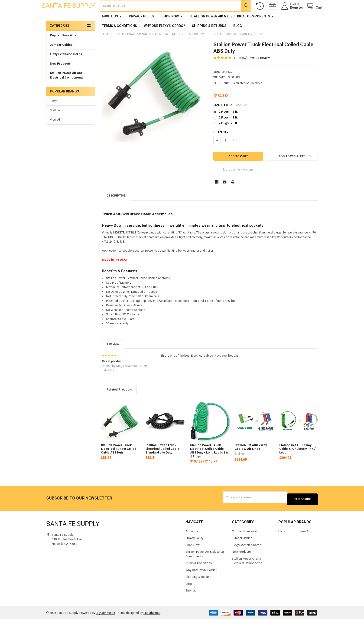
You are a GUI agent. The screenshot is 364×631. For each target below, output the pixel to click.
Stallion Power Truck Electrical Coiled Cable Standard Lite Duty (162, 463)
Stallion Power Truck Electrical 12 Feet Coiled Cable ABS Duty (119, 463)
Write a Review (260, 71)
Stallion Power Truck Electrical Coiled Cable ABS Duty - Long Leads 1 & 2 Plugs (209, 464)
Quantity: (221, 146)
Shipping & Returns (209, 39)
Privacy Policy (142, 30)
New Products (60, 77)
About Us (112, 30)
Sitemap (191, 602)
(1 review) (241, 71)
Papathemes (152, 624)
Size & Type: (230, 119)
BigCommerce (105, 624)
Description (116, 209)
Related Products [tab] (119, 403)
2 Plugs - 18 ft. (228, 131)
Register (292, 14)
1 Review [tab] (113, 358)
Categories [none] (60, 39)
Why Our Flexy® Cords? (164, 39)
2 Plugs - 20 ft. (228, 137)
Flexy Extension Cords (66, 68)
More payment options (238, 183)
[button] (292, 170)
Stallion (55, 124)
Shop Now (172, 30)
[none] (154, 107)
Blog (238, 39)
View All (55, 133)
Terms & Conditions (119, 39)
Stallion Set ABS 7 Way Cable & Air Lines (251, 461)
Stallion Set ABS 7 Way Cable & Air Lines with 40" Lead (298, 463)
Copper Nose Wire (63, 49)
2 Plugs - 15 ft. (228, 125)
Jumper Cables (61, 58)
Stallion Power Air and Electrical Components (67, 89)
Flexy (53, 114)
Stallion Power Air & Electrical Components (232, 30)
